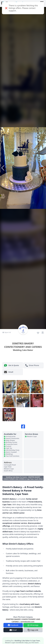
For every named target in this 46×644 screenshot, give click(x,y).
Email (9, 372)
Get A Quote (11, 365)
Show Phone (32, 365)
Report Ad (7, 332)
